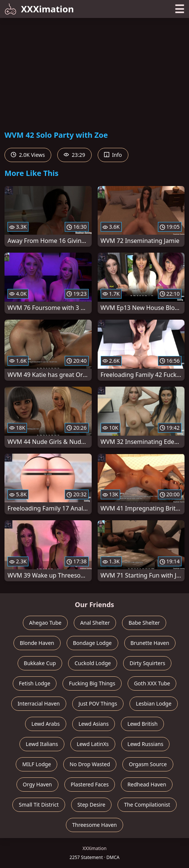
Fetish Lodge (35, 683)
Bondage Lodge (92, 643)
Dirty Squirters (147, 663)
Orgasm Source (148, 764)
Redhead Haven (147, 784)
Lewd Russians (146, 744)
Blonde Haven (37, 643)
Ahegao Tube (45, 623)
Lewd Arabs (46, 724)
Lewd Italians (42, 744)
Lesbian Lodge (154, 703)
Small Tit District (39, 805)
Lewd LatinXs (93, 744)
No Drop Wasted (90, 764)
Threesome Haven (94, 825)
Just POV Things (98, 703)
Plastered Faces (90, 784)
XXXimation (39, 9)
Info (113, 155)
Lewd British (142, 724)
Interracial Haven (39, 703)
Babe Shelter (144, 623)
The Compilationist (147, 805)
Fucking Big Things (92, 683)
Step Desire (92, 805)
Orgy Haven (37, 784)
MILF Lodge (36, 764)
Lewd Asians (94, 724)
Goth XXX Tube (152, 683)
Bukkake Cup (40, 663)
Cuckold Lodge (93, 663)
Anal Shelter (95, 623)
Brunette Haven (150, 643)
